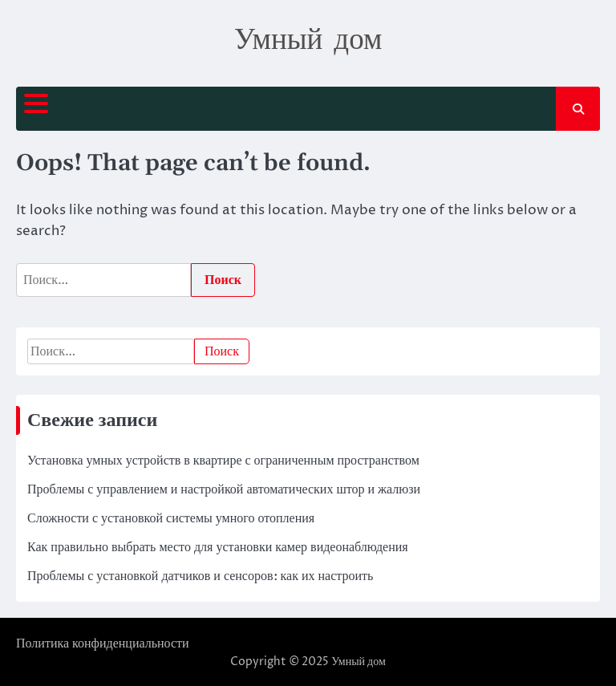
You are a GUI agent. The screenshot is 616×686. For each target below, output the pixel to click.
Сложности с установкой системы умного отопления (171, 518)
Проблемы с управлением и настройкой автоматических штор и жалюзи (224, 489)
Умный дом (308, 38)
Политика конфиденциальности (103, 643)
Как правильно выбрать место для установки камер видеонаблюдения (218, 547)
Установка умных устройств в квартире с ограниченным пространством (223, 461)
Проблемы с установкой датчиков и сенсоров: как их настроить (200, 576)
